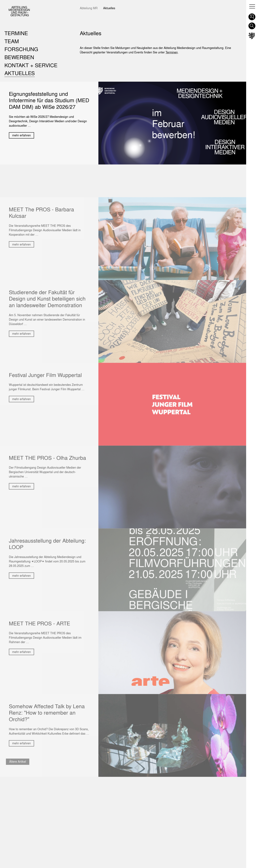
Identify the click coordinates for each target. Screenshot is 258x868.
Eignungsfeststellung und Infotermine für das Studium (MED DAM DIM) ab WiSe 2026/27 (49, 100)
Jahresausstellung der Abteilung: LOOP (47, 588)
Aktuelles (109, 8)
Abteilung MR (89, 8)
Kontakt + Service (31, 65)
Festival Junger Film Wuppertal (45, 419)
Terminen (172, 52)
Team (12, 41)
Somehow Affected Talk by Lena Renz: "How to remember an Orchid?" (47, 757)
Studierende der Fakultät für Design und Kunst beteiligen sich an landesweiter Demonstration (47, 343)
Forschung (21, 49)
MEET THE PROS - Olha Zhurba (47, 502)
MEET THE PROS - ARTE (39, 667)
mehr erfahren (21, 135)
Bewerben (19, 57)
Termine (16, 33)
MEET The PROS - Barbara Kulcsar (41, 257)
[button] (252, 16)
